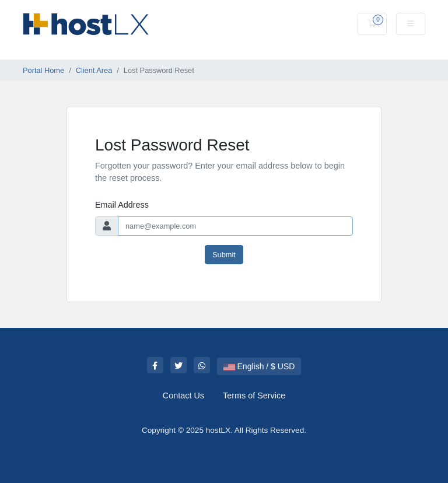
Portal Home (43, 70)
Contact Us (183, 395)
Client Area (94, 70)
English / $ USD (259, 366)
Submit (224, 255)
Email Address (122, 205)
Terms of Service (254, 395)
